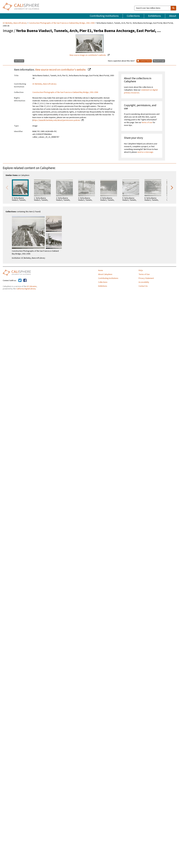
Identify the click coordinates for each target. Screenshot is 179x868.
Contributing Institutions (104, 16)
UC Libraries (32, 286)
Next (172, 187)
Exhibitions (154, 16)
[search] (173, 8)
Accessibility (144, 282)
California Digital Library (26, 289)
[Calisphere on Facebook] (25, 281)
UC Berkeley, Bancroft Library (15, 23)
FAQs (141, 270)
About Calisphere (105, 274)
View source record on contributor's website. (61, 70)
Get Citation (19, 61)
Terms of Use (144, 274)
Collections (133, 16)
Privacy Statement (146, 278)
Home (101, 270)
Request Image (159, 61)
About (173, 16)
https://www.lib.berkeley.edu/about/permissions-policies (57, 120)
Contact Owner (144, 61)
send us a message (145, 152)
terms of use (147, 123)
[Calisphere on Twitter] (20, 281)
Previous (7, 187)
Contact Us (143, 286)
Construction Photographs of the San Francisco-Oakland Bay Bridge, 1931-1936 (62, 23)
